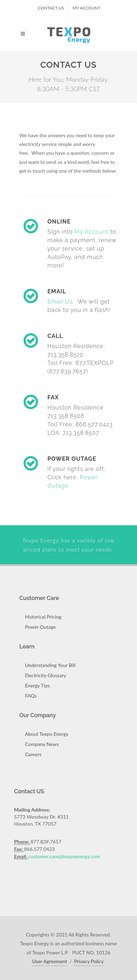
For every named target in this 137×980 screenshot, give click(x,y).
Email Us (60, 302)
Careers (33, 754)
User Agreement (50, 961)
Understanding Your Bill (50, 665)
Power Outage (40, 627)
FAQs (31, 696)
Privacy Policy (89, 961)
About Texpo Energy (47, 734)
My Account (87, 8)
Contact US (51, 8)
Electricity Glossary (45, 675)
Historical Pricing (43, 617)
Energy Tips (37, 685)
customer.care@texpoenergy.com (64, 856)
